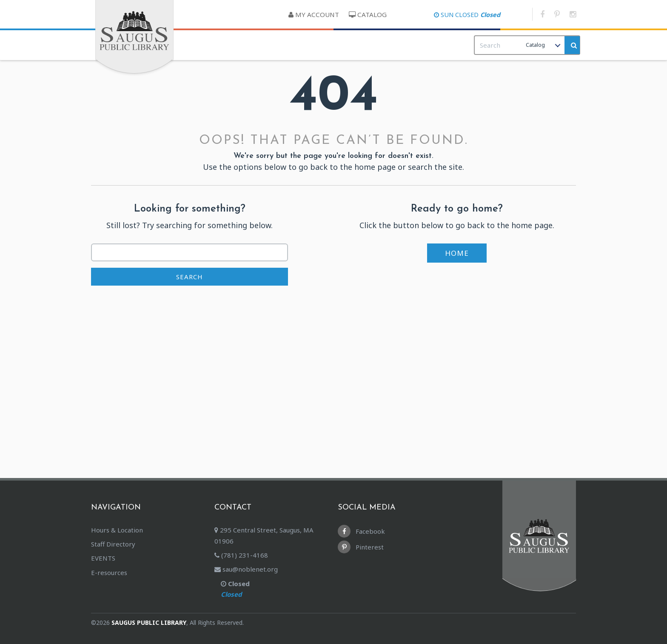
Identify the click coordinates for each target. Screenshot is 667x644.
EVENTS (103, 558)
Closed (278, 590)
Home (457, 253)
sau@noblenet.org (246, 569)
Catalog (368, 14)
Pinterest (361, 547)
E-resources (109, 572)
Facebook (361, 531)
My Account (314, 14)
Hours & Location (117, 530)
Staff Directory (113, 544)
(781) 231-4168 (241, 555)
